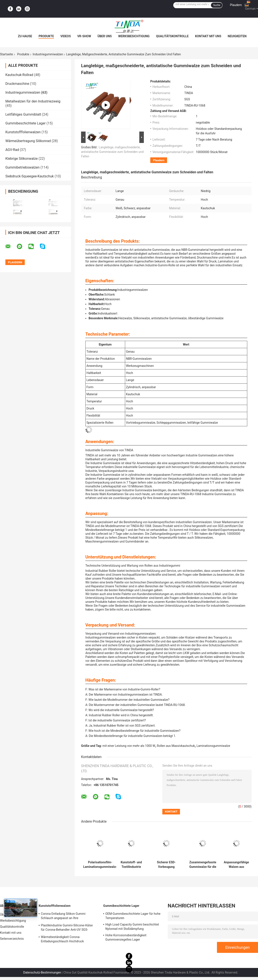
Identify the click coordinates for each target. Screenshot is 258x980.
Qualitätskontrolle (172, 36)
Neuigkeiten (237, 36)
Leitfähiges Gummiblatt (23, 114)
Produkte (46, 36)
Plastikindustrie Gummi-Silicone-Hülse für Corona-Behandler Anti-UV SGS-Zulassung (67, 928)
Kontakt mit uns (208, 36)
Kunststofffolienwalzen (23, 132)
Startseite (6, 54)
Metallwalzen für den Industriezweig (33, 101)
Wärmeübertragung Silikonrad (28, 141)
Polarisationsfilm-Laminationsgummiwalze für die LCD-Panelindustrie (100, 865)
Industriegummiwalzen (48, 54)
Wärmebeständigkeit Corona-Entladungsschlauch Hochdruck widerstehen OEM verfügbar (62, 940)
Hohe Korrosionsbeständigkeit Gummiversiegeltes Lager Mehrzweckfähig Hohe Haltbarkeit (128, 938)
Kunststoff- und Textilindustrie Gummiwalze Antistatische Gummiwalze (131, 865)
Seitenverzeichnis (12, 939)
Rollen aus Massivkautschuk (176, 746)
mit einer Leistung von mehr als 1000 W (129, 746)
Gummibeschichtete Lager (25, 123)
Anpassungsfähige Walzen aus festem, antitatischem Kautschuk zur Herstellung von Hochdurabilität (236, 865)
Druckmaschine (17, 84)
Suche (217, 5)
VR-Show (84, 36)
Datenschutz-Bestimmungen (42, 972)
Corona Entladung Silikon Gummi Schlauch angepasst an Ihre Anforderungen (63, 916)
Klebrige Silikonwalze (21, 159)
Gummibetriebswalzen (22, 167)
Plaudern (236, 5)
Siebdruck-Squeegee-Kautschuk (30, 176)
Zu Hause (25, 36)
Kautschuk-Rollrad (19, 75)
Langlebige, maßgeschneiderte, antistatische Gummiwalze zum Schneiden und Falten (112, 152)
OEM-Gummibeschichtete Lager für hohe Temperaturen (133, 916)
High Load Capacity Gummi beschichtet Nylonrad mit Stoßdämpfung (132, 927)
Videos (66, 36)
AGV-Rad (12, 150)
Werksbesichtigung (134, 36)
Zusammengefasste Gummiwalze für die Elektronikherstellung (203, 865)
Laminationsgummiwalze (213, 746)
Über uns (104, 36)
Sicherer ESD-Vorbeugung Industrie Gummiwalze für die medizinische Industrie (166, 865)
